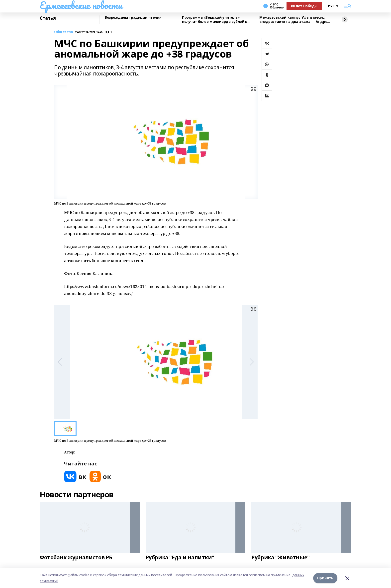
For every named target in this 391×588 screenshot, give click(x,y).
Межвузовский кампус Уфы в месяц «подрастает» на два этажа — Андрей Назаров (294, 20)
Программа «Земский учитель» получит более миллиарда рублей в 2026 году (215, 20)
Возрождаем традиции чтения (133, 18)
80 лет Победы (304, 6)
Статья (48, 18)
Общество (64, 32)
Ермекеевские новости (81, 5)
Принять (325, 578)
